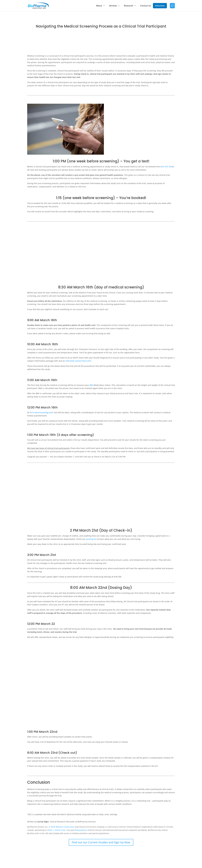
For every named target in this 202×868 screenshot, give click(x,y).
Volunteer (160, 6)
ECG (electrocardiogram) (41, 412)
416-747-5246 (167, 167)
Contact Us (145, 6)
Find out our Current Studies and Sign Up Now (101, 842)
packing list (91, 539)
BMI (91, 385)
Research (130, 6)
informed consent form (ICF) (78, 361)
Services (114, 6)
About (101, 6)
